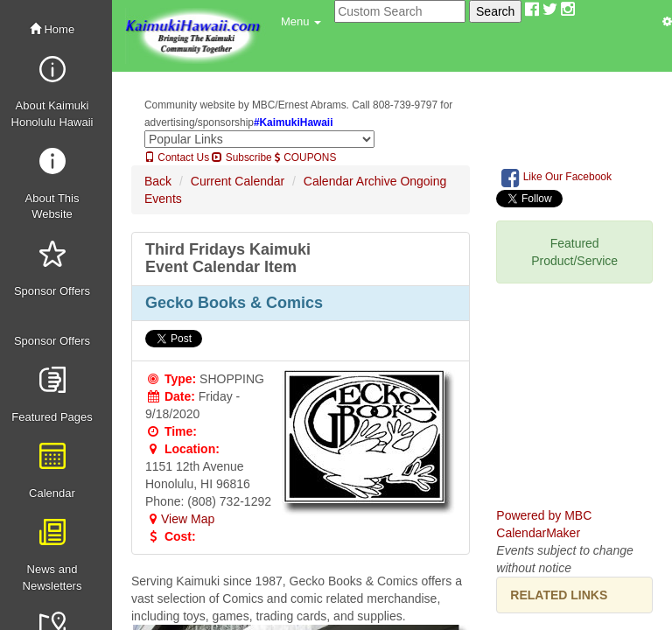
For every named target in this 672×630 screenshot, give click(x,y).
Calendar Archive (350, 181)
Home (52, 29)
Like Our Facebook (556, 178)
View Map (180, 519)
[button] (301, 22)
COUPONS (305, 157)
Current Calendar (238, 181)
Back (158, 181)
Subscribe (241, 157)
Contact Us (177, 157)
